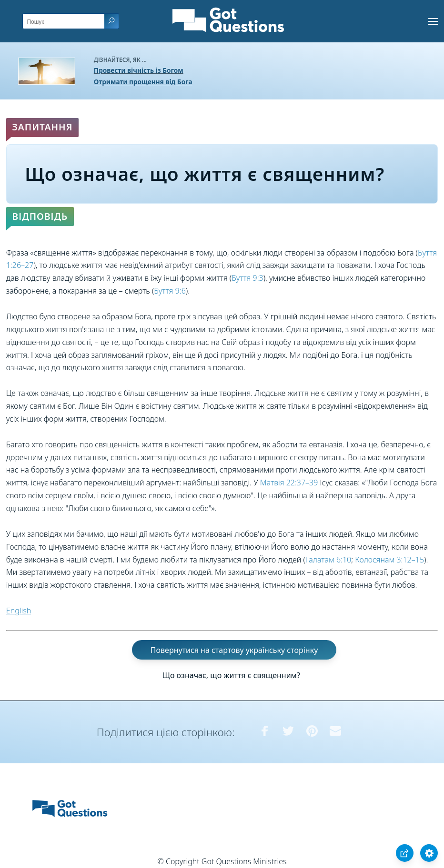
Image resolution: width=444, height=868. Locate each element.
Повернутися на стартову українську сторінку (234, 650)
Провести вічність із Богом (139, 70)
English (19, 611)
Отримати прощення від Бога (143, 82)
